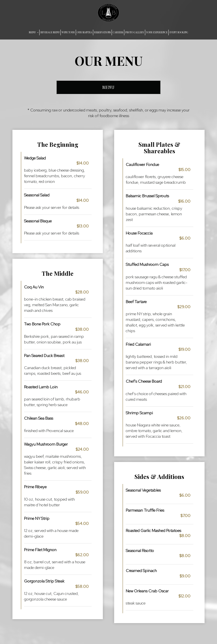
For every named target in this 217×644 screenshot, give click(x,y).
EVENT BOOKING (179, 32)
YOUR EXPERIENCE (157, 32)
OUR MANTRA (84, 32)
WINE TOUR (68, 32)
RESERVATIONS (102, 32)
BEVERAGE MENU (50, 32)
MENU (34, 32)
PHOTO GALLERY (135, 32)
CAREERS (118, 32)
